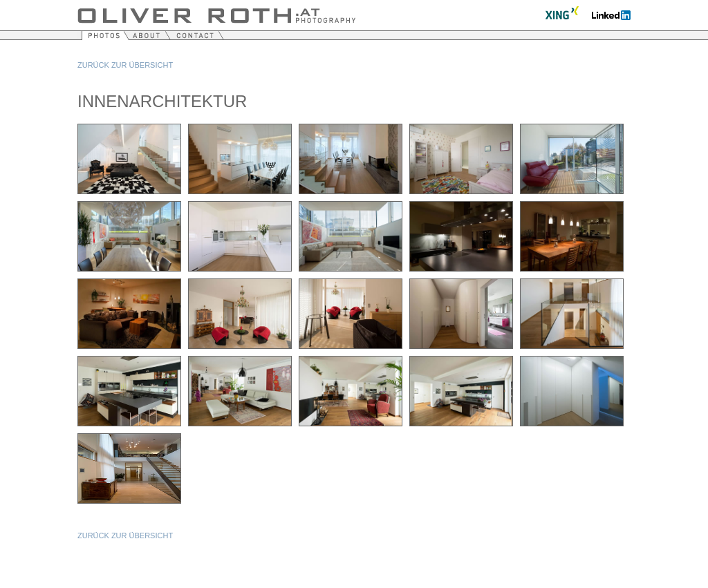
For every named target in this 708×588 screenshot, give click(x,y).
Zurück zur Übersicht (125, 65)
